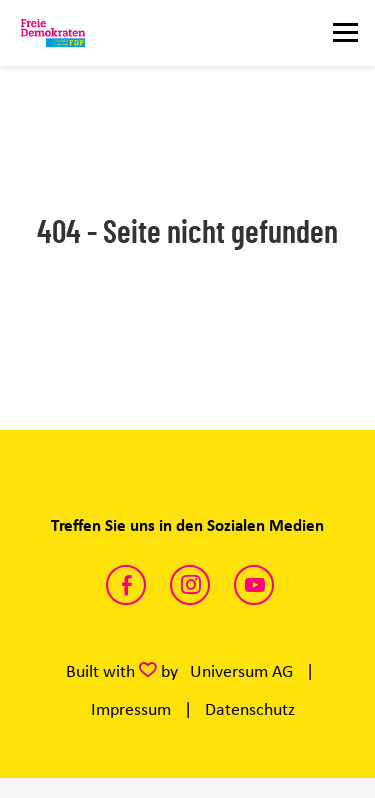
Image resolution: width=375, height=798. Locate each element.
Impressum (131, 709)
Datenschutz (250, 709)
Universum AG (241, 671)
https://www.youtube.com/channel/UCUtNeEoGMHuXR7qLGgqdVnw (254, 585)
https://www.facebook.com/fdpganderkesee (126, 585)
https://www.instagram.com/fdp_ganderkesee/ (190, 585)
